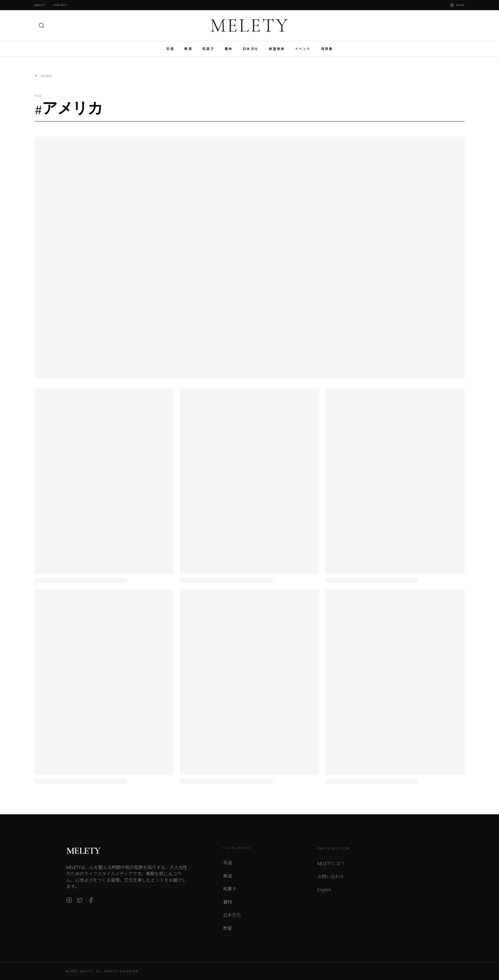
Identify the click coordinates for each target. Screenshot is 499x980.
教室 (228, 932)
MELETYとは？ (331, 868)
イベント (303, 49)
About (40, 5)
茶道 (170, 49)
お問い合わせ (331, 881)
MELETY (250, 25)
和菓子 (208, 49)
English (324, 894)
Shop (457, 5)
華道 (188, 49)
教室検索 (277, 49)
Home (43, 76)
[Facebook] (91, 904)
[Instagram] (69, 904)
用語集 (327, 49)
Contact (60, 5)
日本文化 (251, 49)
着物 (229, 49)
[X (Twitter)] (80, 904)
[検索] (41, 25)
